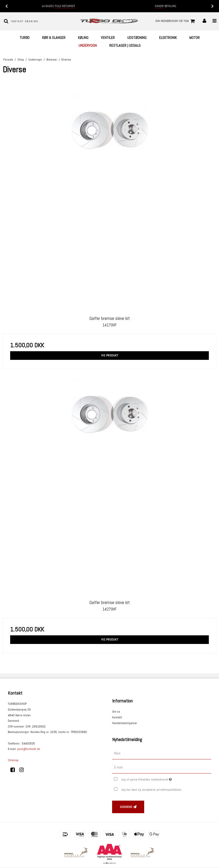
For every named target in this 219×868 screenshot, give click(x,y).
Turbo (25, 38)
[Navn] (162, 753)
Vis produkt (110, 355)
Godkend (126, 807)
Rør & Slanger (54, 38)
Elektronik (168, 38)
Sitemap (13, 760)
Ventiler (108, 38)
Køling (83, 38)
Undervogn (88, 45)
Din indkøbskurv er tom (176, 21)
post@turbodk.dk (29, 749)
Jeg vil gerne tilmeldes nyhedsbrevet (159, 778)
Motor (194, 38)
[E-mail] (162, 767)
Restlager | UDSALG (125, 45)
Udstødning (137, 38)
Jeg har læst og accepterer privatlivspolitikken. (151, 790)
